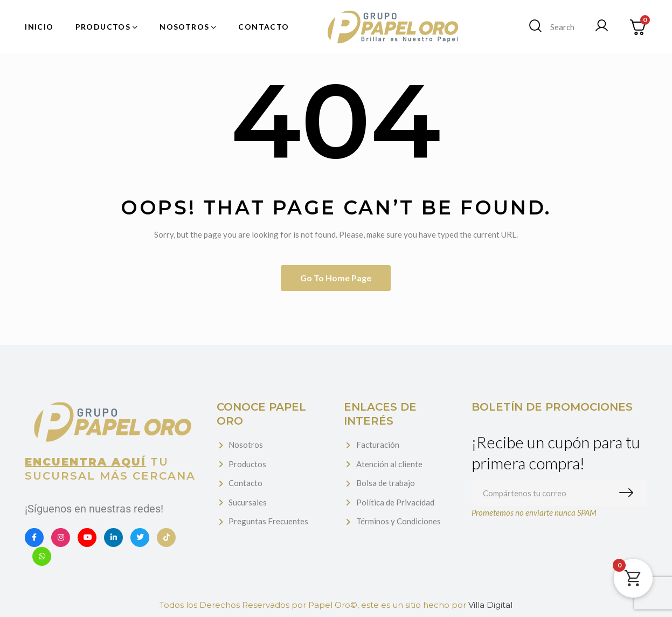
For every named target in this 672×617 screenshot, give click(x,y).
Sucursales (248, 502)
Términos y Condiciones (399, 521)
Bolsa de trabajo (386, 483)
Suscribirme (629, 493)
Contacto (245, 483)
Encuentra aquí (85, 462)
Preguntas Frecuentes (268, 521)
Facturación (378, 445)
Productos (247, 464)
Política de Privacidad (395, 502)
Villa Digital (490, 605)
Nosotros (246, 445)
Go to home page (336, 278)
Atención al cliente (389, 464)
